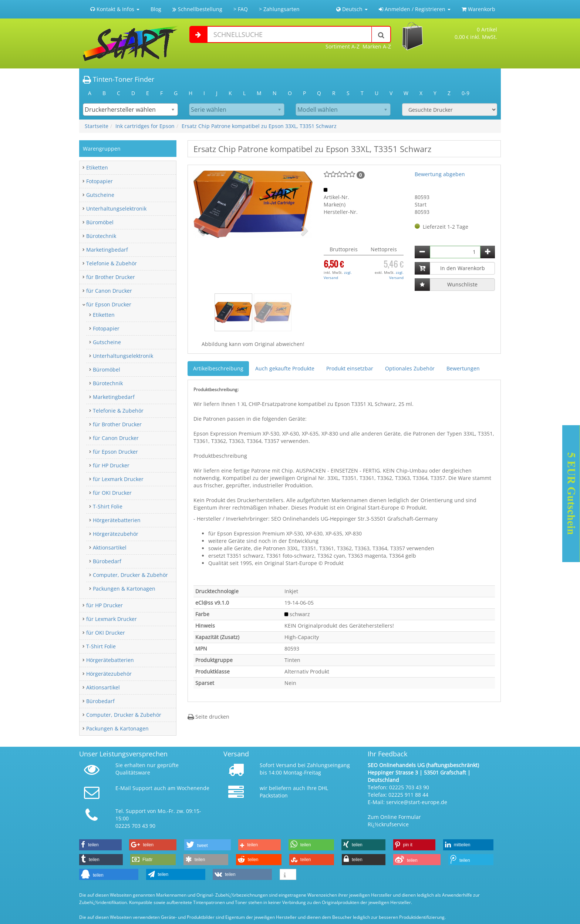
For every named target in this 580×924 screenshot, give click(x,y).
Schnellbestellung (197, 9)
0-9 (466, 93)
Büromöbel (100, 222)
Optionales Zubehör (410, 368)
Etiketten (97, 167)
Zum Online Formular (394, 817)
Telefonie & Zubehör (112, 263)
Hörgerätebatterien (117, 520)
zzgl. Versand (338, 275)
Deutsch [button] (352, 9)
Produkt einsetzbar (350, 368)
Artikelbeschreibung (218, 368)
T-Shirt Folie (108, 506)
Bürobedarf (107, 561)
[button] (202, 230)
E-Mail (123, 788)
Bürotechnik (101, 236)
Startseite (97, 126)
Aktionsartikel (110, 547)
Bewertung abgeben (440, 174)
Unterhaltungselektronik (116, 209)
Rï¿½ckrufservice (388, 824)
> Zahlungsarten (279, 9)
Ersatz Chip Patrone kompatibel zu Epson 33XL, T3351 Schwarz (259, 126)
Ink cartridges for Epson (145, 126)
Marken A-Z (377, 46)
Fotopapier (100, 181)
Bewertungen (463, 368)
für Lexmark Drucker (118, 479)
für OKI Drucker (112, 493)
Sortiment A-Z (343, 46)
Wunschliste (462, 284)
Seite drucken (208, 717)
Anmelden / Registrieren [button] (415, 9)
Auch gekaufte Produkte (285, 368)
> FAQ (241, 9)
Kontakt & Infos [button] (115, 9)
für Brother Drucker (111, 277)
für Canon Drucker (109, 291)
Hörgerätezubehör (116, 534)
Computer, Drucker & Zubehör (130, 575)
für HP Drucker (111, 465)
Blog (156, 9)
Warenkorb (478, 9)
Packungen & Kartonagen (124, 589)
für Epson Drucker (109, 304)
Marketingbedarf (107, 250)
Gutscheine (100, 195)
